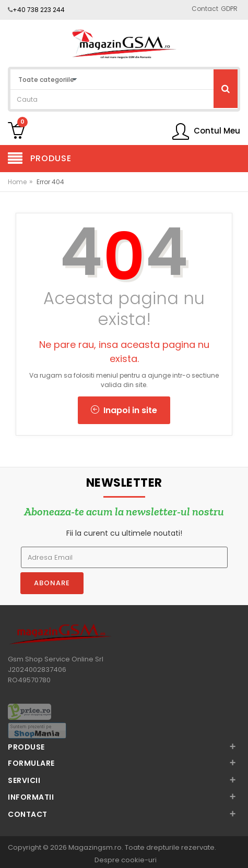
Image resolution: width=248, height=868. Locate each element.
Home (17, 182)
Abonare (52, 583)
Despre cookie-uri (126, 860)
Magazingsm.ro (95, 847)
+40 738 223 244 (39, 10)
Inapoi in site (124, 410)
